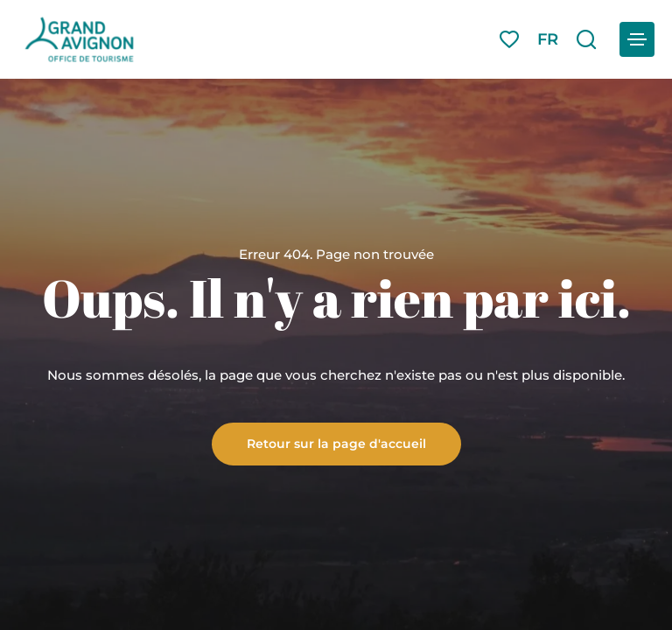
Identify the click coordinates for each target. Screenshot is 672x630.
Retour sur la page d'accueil (336, 443)
